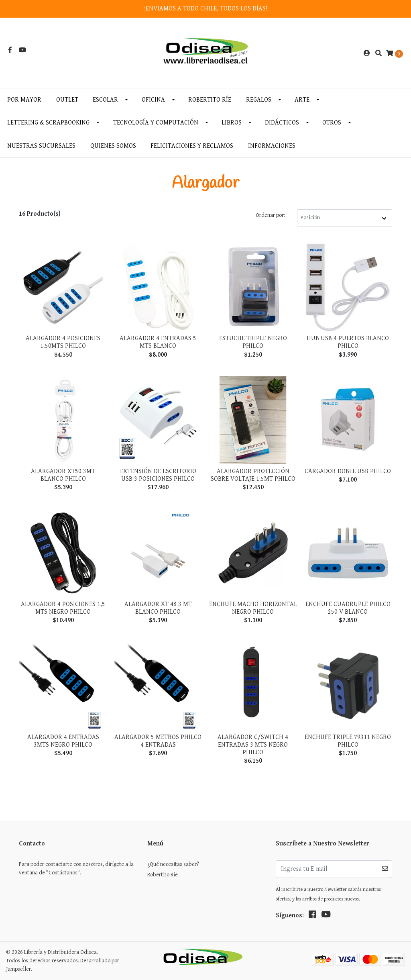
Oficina (153, 100)
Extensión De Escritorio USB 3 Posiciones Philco (158, 475)
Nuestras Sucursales (41, 146)
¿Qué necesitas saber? (173, 864)
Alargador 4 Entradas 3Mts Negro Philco (63, 741)
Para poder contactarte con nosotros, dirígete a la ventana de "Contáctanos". (76, 869)
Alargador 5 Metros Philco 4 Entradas (158, 741)
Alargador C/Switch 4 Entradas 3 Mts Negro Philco (253, 745)
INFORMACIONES (272, 146)
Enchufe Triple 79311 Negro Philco (348, 741)
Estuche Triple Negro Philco (253, 342)
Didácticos (282, 123)
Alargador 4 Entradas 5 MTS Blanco (158, 342)
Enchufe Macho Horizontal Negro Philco (253, 608)
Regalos (259, 100)
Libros (232, 123)
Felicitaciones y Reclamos (192, 146)
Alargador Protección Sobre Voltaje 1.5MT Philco (253, 475)
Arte (302, 100)
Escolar (105, 100)
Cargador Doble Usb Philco (348, 471)
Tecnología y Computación (156, 123)
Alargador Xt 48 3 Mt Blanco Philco (158, 608)
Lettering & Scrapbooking (48, 123)
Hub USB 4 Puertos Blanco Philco (348, 342)
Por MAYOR (24, 100)
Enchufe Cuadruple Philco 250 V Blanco (348, 608)
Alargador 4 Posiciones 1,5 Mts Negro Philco (63, 608)
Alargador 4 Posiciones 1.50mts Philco (63, 342)
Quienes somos (113, 146)
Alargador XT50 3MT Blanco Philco (63, 475)
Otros (332, 123)
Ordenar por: (270, 215)
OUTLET (67, 100)
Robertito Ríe (210, 100)
